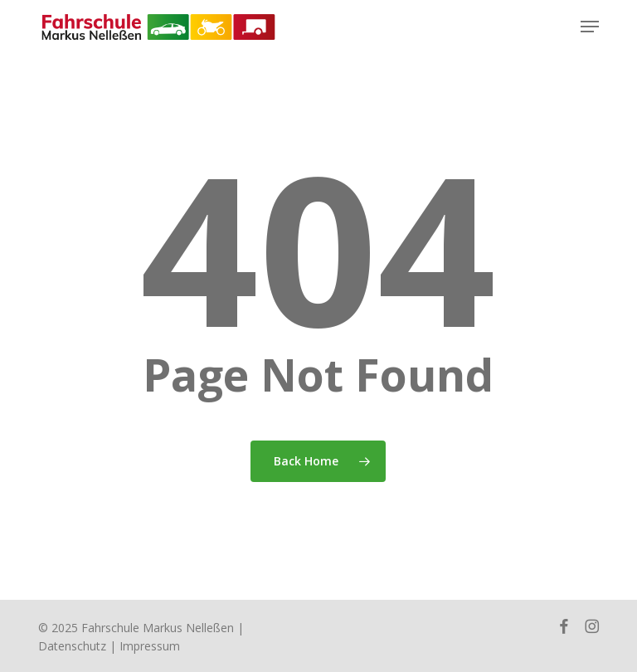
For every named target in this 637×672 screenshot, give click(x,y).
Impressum (150, 646)
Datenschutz (72, 646)
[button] (590, 27)
